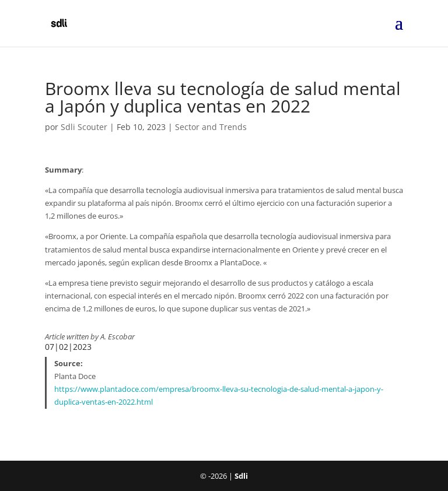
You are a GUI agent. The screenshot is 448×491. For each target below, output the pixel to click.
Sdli (241, 476)
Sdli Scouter (84, 127)
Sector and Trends (211, 127)
